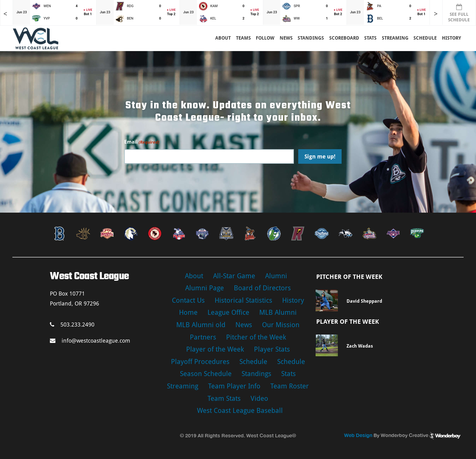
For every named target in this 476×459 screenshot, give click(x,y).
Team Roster (290, 386)
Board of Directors (262, 288)
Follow (265, 38)
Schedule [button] (425, 38)
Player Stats (272, 349)
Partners (203, 337)
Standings (311, 38)
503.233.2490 (72, 325)
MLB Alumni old (201, 325)
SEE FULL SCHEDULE (459, 13)
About (223, 38)
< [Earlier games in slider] (5, 14)
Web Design (358, 435)
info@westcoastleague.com (90, 341)
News (286, 38)
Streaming (395, 38)
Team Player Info (234, 386)
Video (259, 398)
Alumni (276, 276)
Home (188, 312)
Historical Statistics (243, 300)
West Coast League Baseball (240, 411)
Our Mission (281, 325)
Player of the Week (215, 349)
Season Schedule (206, 374)
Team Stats (224, 398)
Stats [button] (370, 38)
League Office (228, 312)
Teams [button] (243, 38)
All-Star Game (234, 276)
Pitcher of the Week (256, 337)
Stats (288, 374)
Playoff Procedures (200, 362)
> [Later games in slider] (436, 14)
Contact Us (188, 300)
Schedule (253, 362)
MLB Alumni (278, 312)
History (452, 38)
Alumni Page (205, 288)
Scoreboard (344, 38)
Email (142, 142)
